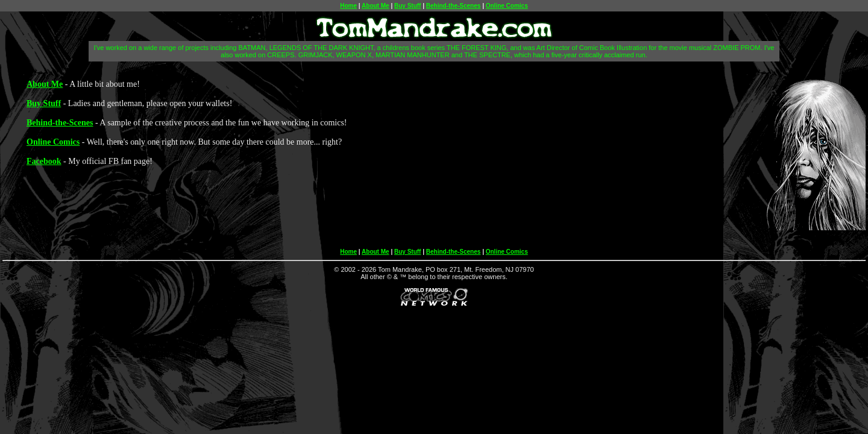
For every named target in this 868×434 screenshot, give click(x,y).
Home (348, 6)
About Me (376, 6)
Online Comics (507, 6)
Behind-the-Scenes (454, 6)
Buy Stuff (407, 6)
